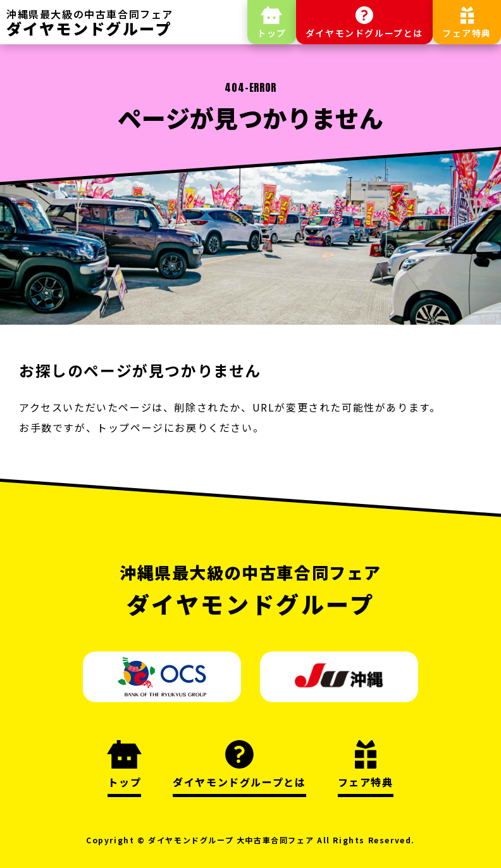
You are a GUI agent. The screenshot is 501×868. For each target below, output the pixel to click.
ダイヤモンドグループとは (364, 33)
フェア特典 (467, 33)
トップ (272, 33)
